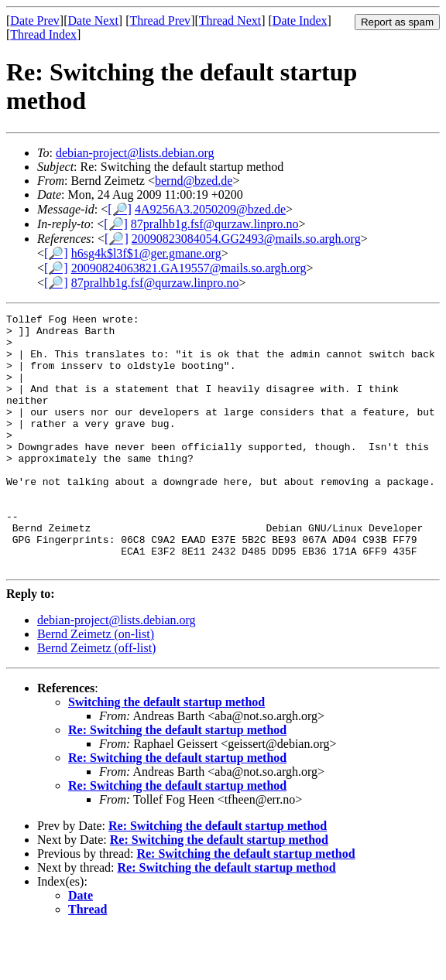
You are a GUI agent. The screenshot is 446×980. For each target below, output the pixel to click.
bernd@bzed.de (194, 181)
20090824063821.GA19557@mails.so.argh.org (189, 268)
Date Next (93, 20)
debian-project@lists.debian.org (135, 153)
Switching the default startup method (166, 753)
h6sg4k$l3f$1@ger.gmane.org (146, 253)
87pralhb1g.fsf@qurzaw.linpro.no (215, 224)
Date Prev (35, 20)
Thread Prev (160, 20)
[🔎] (120, 209)
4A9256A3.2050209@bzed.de (210, 209)
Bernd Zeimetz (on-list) (96, 685)
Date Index (300, 20)
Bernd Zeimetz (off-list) (96, 699)
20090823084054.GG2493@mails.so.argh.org (246, 239)
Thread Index (43, 34)
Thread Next (230, 20)
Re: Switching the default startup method (177, 781)
